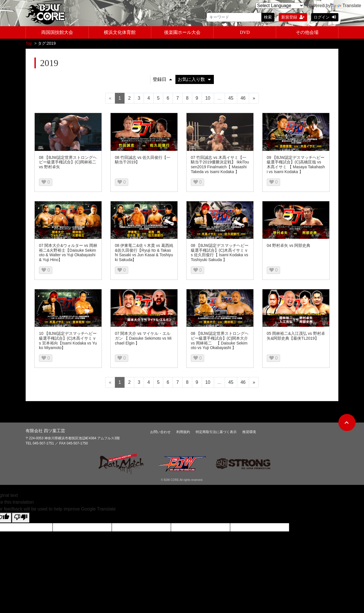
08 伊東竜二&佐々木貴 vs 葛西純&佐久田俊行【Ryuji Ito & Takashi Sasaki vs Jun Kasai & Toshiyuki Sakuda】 (144, 253)
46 (243, 99)
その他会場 (307, 32)
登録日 (162, 80)
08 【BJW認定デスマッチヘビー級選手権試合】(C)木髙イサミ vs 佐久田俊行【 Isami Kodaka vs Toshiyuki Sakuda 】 (220, 253)
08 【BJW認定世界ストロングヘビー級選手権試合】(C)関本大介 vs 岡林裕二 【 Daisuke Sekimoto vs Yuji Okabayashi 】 (220, 341)
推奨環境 (249, 432)
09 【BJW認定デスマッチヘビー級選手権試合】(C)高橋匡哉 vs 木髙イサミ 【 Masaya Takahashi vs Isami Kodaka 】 (296, 165)
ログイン (325, 17)
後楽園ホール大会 (182, 32)
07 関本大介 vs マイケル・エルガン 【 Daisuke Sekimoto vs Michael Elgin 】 (143, 339)
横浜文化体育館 (120, 32)
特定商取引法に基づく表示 (216, 432)
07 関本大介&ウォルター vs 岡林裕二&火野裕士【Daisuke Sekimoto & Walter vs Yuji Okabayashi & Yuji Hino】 (68, 253)
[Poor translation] (21, 518)
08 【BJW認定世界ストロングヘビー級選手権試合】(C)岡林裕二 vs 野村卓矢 (68, 163)
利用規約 (183, 432)
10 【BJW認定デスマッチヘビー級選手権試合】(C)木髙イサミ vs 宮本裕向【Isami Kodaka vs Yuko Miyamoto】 (68, 341)
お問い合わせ (160, 432)
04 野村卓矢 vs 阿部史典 (288, 246)
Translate (347, 6)
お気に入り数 (194, 80)
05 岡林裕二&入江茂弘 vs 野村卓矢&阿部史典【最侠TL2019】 (296, 336)
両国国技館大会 (57, 32)
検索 (268, 17)
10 (208, 99)
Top (29, 44)
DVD (245, 32)
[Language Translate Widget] (280, 6)
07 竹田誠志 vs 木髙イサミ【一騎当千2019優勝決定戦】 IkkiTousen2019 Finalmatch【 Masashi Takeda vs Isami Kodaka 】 (220, 165)
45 (231, 99)
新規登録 (293, 17)
